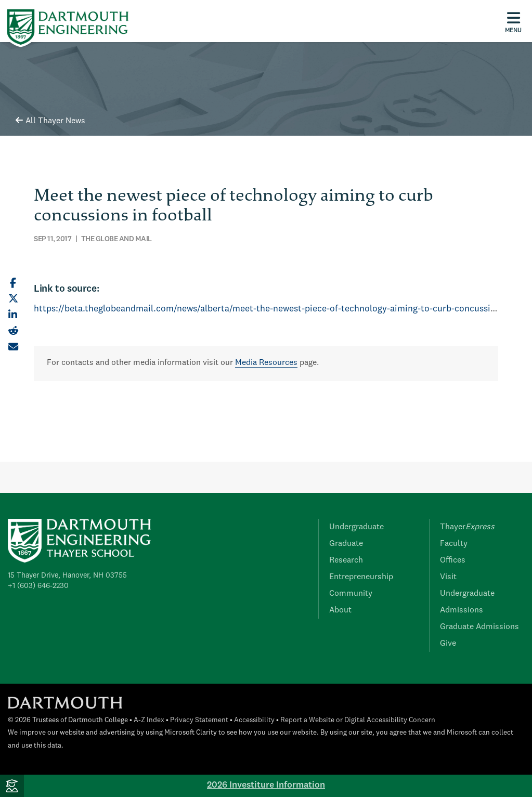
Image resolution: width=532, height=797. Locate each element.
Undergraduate (356, 527)
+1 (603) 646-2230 (38, 586)
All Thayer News (50, 121)
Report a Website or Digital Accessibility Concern (358, 720)
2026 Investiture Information (266, 785)
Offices (453, 560)
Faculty (454, 544)
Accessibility (254, 720)
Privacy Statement (199, 720)
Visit (448, 577)
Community (351, 594)
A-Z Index (149, 720)
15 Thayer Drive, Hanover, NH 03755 (67, 576)
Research (346, 560)
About (340, 610)
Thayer (467, 527)
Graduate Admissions (479, 627)
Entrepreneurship (361, 577)
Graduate (346, 544)
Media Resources (266, 363)
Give (448, 644)
